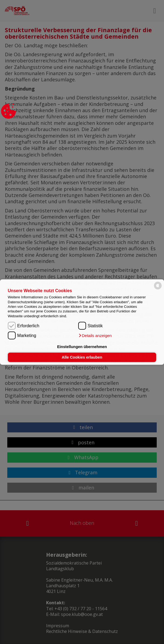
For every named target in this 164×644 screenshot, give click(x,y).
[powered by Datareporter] (158, 289)
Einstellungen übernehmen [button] (82, 347)
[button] (95, 336)
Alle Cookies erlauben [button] (82, 357)
